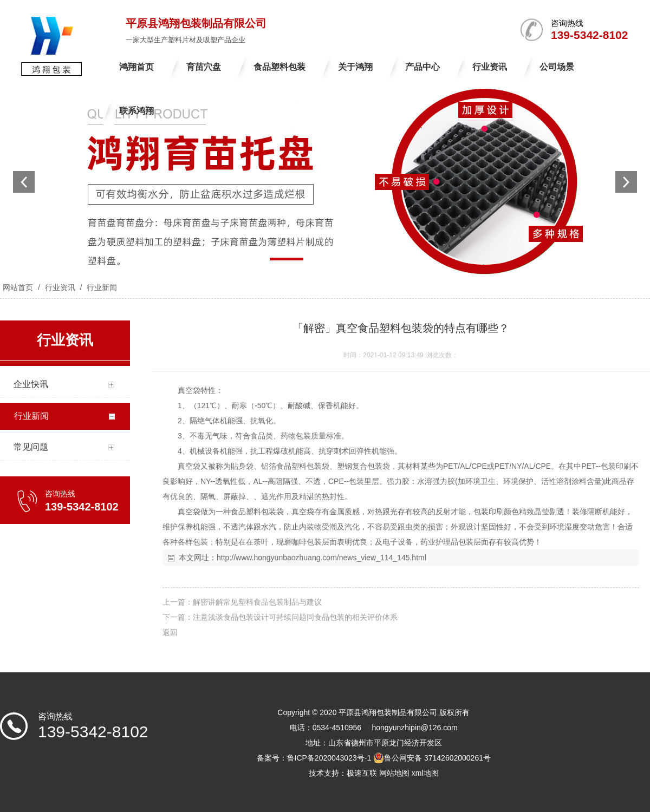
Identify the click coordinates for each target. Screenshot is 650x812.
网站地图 (394, 773)
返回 (170, 632)
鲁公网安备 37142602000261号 (432, 758)
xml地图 (425, 773)
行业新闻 (101, 287)
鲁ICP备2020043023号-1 (329, 758)
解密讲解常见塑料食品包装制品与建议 (257, 602)
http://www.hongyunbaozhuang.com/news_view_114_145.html (321, 558)
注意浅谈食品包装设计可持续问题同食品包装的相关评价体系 (295, 617)
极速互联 (362, 773)
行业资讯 (60, 287)
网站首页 (18, 287)
